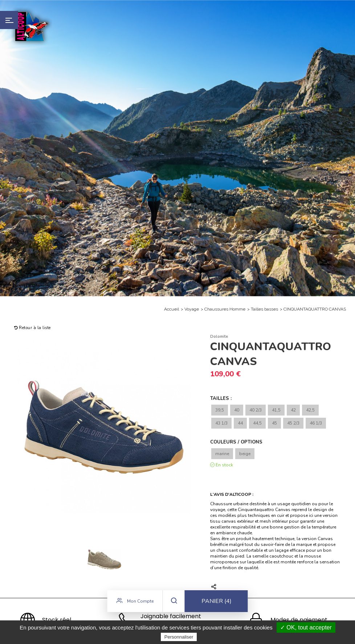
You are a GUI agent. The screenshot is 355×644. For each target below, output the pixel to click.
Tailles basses (264, 309)
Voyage (192, 309)
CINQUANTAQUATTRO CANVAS (315, 309)
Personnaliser (179, 637)
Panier (217, 602)
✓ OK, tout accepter (306, 627)
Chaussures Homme (225, 309)
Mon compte (135, 602)
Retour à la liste (32, 328)
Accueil (172, 309)
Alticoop (32, 26)
